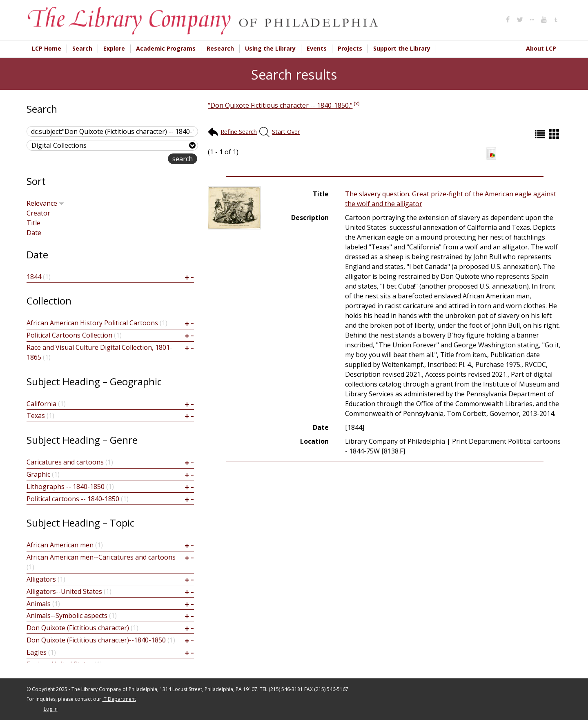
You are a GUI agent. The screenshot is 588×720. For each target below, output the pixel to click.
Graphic (38, 474)
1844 (34, 277)
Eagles (37, 652)
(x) (356, 103)
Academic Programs (166, 48)
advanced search (142, 159)
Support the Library (402, 48)
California (41, 404)
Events (317, 48)
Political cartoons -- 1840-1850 (73, 499)
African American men (60, 545)
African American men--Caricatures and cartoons (101, 557)
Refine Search (239, 132)
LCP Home (47, 48)
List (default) (541, 134)
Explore (114, 48)
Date (34, 233)
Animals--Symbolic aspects (67, 616)
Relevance (45, 203)
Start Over (286, 132)
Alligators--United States (64, 591)
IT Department (119, 699)
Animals (39, 604)
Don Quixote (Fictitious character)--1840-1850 (96, 640)
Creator (38, 213)
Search (82, 48)
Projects (350, 48)
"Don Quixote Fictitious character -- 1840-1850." (280, 105)
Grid (555, 134)
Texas (36, 416)
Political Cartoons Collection (69, 335)
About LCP (541, 48)
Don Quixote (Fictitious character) (78, 628)
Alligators (41, 579)
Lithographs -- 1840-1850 (66, 487)
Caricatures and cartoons (65, 462)
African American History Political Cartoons (92, 323)
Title (33, 223)
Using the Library (270, 48)
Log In (51, 709)
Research (220, 48)
